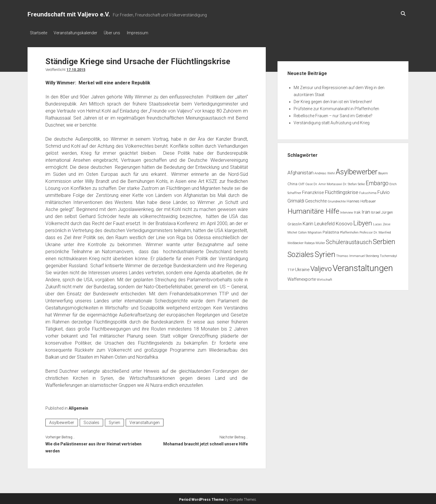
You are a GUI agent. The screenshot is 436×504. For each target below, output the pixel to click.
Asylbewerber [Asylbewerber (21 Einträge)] (357, 170)
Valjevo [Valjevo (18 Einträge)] (321, 268)
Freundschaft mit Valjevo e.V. (69, 14)
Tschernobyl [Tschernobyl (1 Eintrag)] (388, 254)
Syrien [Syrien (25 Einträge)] (325, 253)
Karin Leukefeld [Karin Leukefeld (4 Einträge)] (319, 222)
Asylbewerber (62, 421)
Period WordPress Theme (201, 498)
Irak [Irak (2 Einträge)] (357, 211)
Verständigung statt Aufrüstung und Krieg (332, 121)
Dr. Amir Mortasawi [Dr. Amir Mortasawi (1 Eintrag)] (328, 183)
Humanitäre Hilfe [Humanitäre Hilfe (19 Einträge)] (313, 210)
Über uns (117, 33)
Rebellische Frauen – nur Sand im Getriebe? (333, 114)
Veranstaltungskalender (78, 33)
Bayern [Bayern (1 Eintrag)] (383, 172)
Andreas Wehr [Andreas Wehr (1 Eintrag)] (325, 172)
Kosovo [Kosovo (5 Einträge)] (344, 222)
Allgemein (78, 407)
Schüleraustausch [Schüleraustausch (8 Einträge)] (349, 241)
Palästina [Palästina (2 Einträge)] (331, 231)
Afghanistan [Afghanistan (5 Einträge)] (300, 171)
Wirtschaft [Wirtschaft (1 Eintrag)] (325, 278)
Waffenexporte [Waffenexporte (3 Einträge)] (302, 278)
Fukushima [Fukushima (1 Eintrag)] (368, 192)
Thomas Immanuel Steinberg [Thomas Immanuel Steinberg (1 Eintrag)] (357, 254)
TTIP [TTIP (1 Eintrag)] (291, 269)
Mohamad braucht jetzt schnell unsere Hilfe (206, 442)
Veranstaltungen (145, 421)
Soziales (91, 421)
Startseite (39, 33)
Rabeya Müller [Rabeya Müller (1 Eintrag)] (315, 242)
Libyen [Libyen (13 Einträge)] (363, 222)
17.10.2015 (76, 68)
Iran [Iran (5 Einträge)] (366, 210)
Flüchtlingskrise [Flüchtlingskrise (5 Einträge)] (342, 191)
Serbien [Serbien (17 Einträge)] (384, 240)
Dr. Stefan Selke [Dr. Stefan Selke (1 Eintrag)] (354, 183)
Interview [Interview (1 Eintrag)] (347, 211)
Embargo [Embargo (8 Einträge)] (377, 182)
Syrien (114, 421)
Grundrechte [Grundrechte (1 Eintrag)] (337, 200)
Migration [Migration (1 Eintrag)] (315, 231)
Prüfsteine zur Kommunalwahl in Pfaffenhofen (336, 107)
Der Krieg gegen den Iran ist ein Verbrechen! (333, 100)
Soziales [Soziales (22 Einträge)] (301, 253)
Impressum (144, 33)
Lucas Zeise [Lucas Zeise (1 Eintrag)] (382, 223)
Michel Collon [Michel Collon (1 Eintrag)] (297, 231)
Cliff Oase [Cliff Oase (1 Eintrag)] (305, 183)
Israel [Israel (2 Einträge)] (376, 211)
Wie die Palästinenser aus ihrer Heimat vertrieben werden (93, 446)
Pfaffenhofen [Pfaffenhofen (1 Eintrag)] (349, 231)
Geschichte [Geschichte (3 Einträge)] (316, 200)
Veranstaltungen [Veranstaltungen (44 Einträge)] (363, 267)
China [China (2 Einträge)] (292, 182)
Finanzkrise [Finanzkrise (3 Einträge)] (313, 191)
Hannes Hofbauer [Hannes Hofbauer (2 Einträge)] (361, 200)
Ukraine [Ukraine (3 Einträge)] (302, 268)
